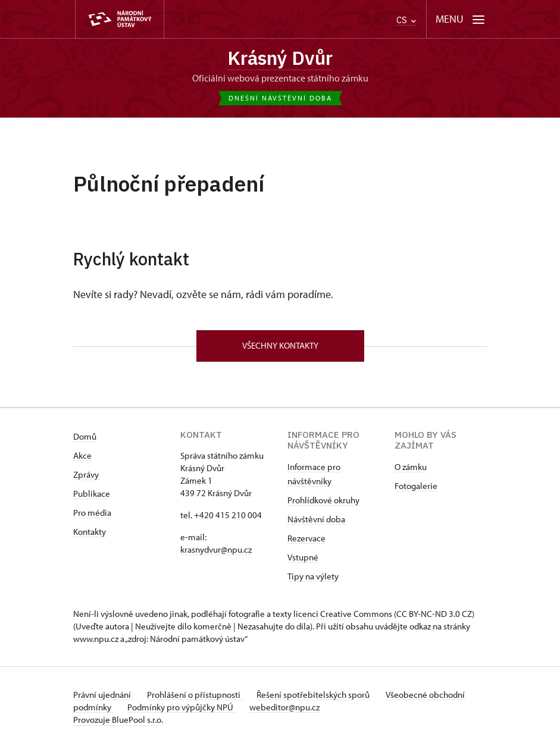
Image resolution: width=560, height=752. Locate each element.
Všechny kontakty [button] (280, 350)
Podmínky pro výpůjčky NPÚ (223, 712)
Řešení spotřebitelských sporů (323, 699)
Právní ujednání (103, 699)
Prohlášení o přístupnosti (199, 699)
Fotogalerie (416, 491)
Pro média (92, 517)
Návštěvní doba (316, 524)
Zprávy (86, 479)
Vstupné (303, 562)
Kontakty (90, 536)
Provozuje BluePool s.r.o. (118, 724)
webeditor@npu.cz (331, 712)
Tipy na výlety (313, 581)
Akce (82, 460)
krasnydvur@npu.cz (216, 554)
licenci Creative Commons (343, 618)
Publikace (92, 498)
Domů (85, 441)
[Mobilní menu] (460, 19)
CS (406, 20)
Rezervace (306, 543)
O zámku (411, 471)
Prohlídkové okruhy (323, 505)
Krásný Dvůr (280, 59)
